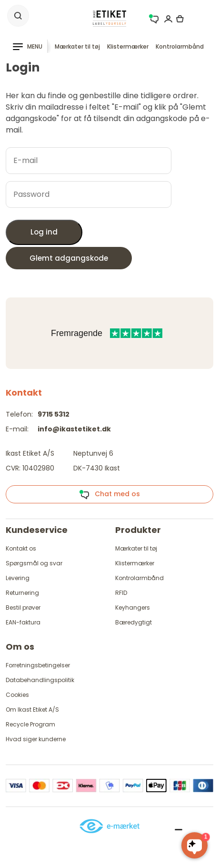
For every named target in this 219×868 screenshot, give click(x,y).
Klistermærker (128, 46)
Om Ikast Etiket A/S (32, 710)
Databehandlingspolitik (40, 680)
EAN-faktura (23, 622)
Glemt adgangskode (69, 258)
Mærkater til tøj (77, 46)
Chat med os (109, 494)
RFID (121, 593)
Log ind (44, 232)
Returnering (22, 593)
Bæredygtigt (134, 622)
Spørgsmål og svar (34, 563)
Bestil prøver (23, 608)
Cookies (17, 695)
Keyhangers (133, 608)
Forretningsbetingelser (38, 665)
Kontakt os (21, 548)
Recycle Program (30, 724)
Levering (18, 578)
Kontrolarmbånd (180, 46)
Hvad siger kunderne (36, 739)
